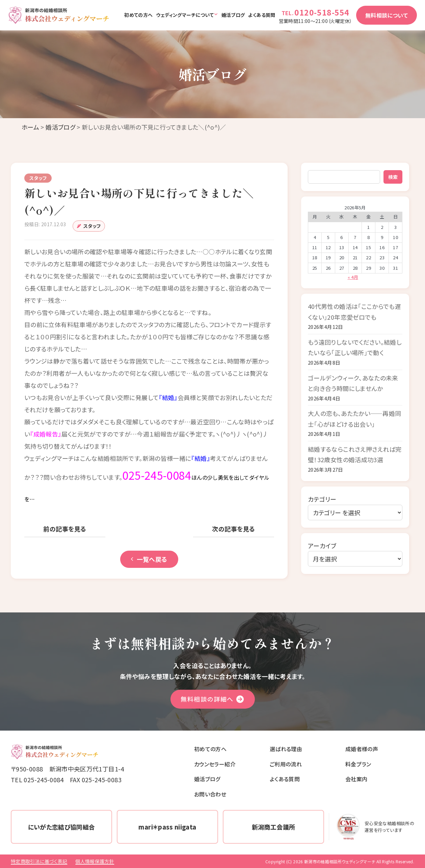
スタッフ (92, 226)
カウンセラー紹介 (215, 764)
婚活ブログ (233, 15)
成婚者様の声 (362, 749)
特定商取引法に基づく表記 (39, 861)
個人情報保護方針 (95, 861)
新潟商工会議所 (274, 827)
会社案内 (356, 779)
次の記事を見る (233, 529)
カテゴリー (322, 499)
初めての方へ (138, 15)
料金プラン (358, 764)
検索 (393, 177)
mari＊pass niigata (167, 827)
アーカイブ (322, 546)
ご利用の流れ (286, 764)
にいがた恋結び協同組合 (62, 827)
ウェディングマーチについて (185, 15)
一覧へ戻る (149, 559)
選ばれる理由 (286, 749)
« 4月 (353, 277)
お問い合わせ (210, 794)
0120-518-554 (322, 12)
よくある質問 (262, 15)
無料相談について (387, 15)
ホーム (30, 127)
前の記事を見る (65, 529)
